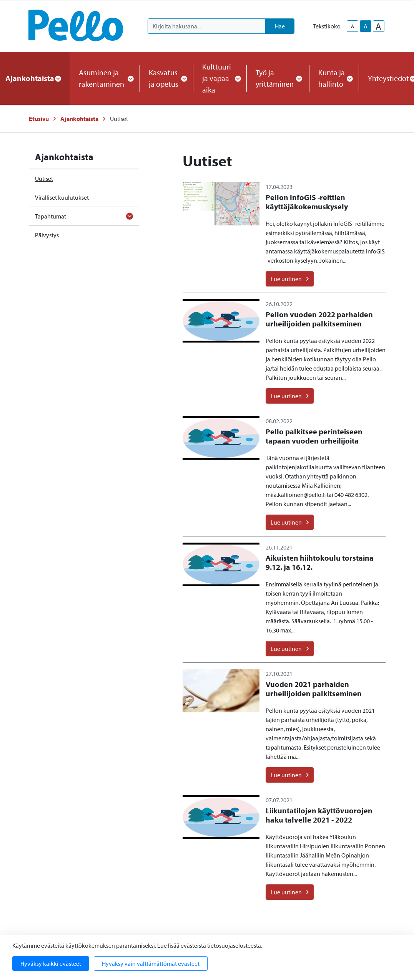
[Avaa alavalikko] (130, 216)
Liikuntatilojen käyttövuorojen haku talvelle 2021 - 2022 (319, 815)
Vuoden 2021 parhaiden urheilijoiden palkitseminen (314, 689)
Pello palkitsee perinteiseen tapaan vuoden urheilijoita (314, 436)
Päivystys (47, 235)
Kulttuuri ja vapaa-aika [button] (220, 78)
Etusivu (39, 119)
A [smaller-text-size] (352, 26)
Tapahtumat (51, 216)
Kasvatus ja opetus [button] (166, 78)
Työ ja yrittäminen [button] (278, 78)
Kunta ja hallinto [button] (334, 78)
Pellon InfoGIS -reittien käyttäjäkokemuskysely (307, 202)
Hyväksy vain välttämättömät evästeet (151, 963)
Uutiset (44, 179)
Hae (280, 26)
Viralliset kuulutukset (62, 197)
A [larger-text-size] (378, 26)
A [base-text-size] (366, 26)
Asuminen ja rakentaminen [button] (105, 78)
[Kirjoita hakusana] (207, 26)
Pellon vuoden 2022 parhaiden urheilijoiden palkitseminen (319, 319)
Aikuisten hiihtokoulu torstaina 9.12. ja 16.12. (320, 562)
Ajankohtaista (79, 119)
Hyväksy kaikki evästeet (51, 963)
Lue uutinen (290, 279)
